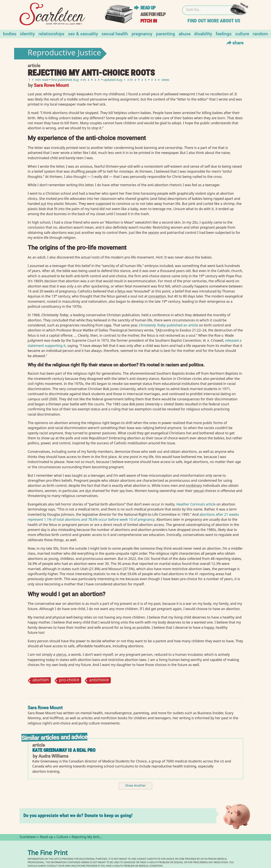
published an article (168, 325)
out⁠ (43, 204)
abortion (40, 680)
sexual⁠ (199, 491)
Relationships (51, 33)
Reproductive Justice (64, 54)
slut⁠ (88, 491)
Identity (27, 33)
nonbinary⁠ (194, 485)
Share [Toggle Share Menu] (234, 43)
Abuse (185, 33)
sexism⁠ (154, 232)
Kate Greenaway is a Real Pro (64, 750)
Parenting (165, 33)
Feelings (224, 33)
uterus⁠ (61, 654)
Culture (242, 33)
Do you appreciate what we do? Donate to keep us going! (78, 815)
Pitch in (149, 21)
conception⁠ (157, 296)
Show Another (135, 786)
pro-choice (69, 680)
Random (260, 33)
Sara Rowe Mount (51, 85)
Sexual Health (115, 33)
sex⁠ (122, 491)
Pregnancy (142, 33)
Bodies (10, 33)
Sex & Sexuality (83, 33)
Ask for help (153, 14)
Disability (203, 33)
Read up (148, 8)
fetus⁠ (122, 291)
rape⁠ (108, 325)
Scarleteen (28, 837)
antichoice (99, 680)
